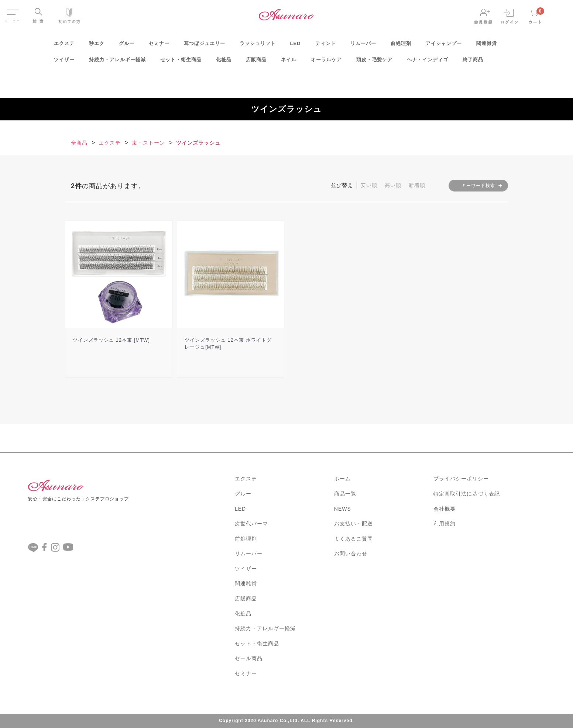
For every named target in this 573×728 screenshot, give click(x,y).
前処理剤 (401, 46)
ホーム (342, 479)
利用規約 (445, 524)
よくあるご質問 (354, 539)
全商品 (79, 143)
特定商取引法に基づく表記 (467, 494)
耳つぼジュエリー (205, 46)
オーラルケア (326, 62)
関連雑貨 (487, 46)
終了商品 (473, 62)
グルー (127, 46)
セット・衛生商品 (181, 62)
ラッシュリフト (258, 46)
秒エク (97, 46)
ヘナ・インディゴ (428, 62)
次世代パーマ (251, 524)
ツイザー (64, 62)
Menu (12, 10)
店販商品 (256, 62)
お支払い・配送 (354, 524)
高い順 (393, 185)
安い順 (369, 185)
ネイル (289, 62)
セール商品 (249, 658)
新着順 (417, 185)
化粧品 (224, 62)
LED (296, 46)
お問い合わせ (351, 553)
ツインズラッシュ (198, 143)
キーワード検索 (478, 186)
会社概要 (445, 509)
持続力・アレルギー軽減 (117, 62)
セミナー (159, 46)
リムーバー (363, 46)
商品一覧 (345, 494)
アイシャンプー (444, 46)
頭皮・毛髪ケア (374, 62)
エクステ (64, 46)
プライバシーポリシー (461, 479)
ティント (326, 46)
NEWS (343, 509)
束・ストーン (148, 143)
